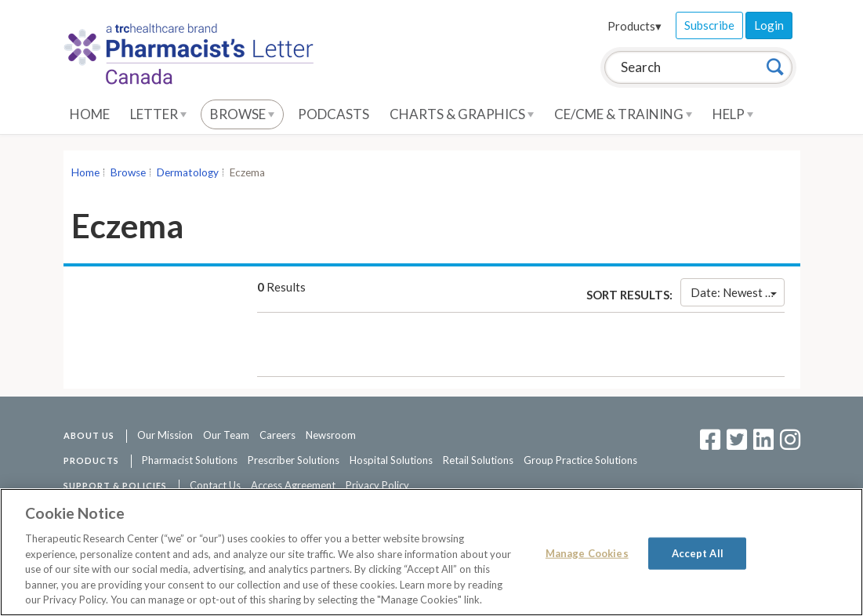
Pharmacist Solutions (190, 460)
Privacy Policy (377, 485)
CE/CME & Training (623, 114)
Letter (158, 114)
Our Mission (165, 435)
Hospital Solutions (391, 460)
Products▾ (635, 26)
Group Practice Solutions (580, 460)
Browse (242, 114)
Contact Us (215, 485)
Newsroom (331, 435)
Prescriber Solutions (294, 460)
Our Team (226, 435)
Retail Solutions (478, 460)
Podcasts (334, 114)
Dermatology (188, 172)
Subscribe (709, 25)
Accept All (698, 553)
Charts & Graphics (462, 114)
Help (733, 114)
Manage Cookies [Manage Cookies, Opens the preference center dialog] (587, 553)
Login (769, 25)
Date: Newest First (737, 292)
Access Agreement (293, 485)
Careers (277, 435)
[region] (431, 552)
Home (90, 114)
